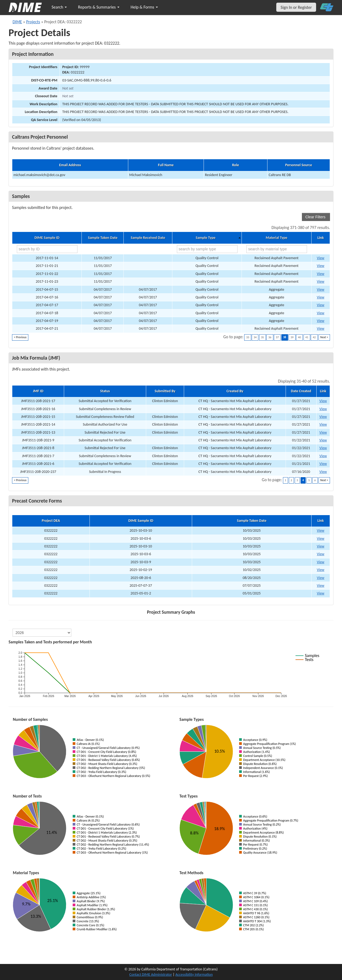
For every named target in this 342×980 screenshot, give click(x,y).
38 (285, 337)
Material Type (277, 238)
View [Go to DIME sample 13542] (321, 305)
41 (307, 337)
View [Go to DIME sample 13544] (321, 321)
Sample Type (206, 238)
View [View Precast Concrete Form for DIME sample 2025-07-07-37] (321, 586)
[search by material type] (277, 249)
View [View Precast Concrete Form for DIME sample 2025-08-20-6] (321, 578)
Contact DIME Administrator (151, 975)
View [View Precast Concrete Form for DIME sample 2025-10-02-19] (321, 570)
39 (292, 337)
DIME (17, 22)
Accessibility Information (194, 975)
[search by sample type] (207, 249)
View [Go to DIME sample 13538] (321, 289)
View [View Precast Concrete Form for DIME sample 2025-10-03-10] (321, 530)
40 (299, 337)
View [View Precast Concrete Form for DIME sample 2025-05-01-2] (321, 593)
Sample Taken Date (103, 238)
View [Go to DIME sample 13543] (321, 313)
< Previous (20, 337)
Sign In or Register (296, 7)
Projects (33, 22)
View (323, 401)
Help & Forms (144, 7)
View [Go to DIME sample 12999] (321, 266)
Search (59, 7)
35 (263, 337)
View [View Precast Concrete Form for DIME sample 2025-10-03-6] (321, 538)
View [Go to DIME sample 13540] (321, 297)
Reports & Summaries (99, 7)
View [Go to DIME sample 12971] (321, 258)
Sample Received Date (148, 238)
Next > (324, 337)
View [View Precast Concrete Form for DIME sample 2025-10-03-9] (321, 562)
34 (255, 337)
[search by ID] (47, 249)
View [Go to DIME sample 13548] (321, 328)
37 (277, 337)
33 (248, 337)
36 (270, 337)
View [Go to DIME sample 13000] (321, 274)
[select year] (42, 633)
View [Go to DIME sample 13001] (321, 281)
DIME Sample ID (47, 238)
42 (314, 337)
